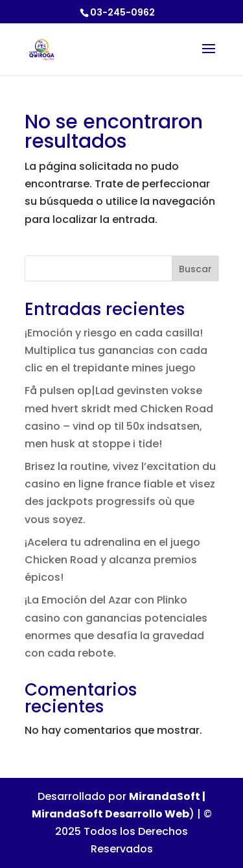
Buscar (195, 269)
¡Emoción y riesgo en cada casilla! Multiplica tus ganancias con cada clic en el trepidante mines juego (116, 350)
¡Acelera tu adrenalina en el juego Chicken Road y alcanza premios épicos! (112, 560)
